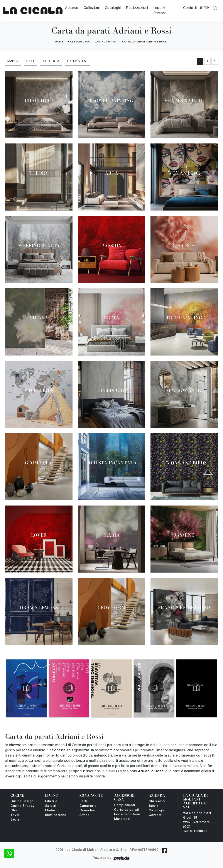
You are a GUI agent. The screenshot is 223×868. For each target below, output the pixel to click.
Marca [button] (13, 61)
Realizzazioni (137, 8)
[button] (213, 689)
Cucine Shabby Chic (22, 808)
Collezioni (92, 8)
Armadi (85, 815)
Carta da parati (106, 42)
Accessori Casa (78, 42)
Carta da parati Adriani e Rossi (145, 42)
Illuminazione (56, 815)
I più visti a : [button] (77, 61)
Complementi (125, 805)
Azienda (72, 8)
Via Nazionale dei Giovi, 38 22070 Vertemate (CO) (197, 820)
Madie (50, 811)
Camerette (88, 806)
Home (59, 42)
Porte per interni (127, 815)
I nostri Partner (160, 10)
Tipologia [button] (51, 61)
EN (207, 7)
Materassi (122, 819)
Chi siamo (157, 801)
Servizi (154, 806)
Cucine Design (22, 801)
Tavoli (15, 815)
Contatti (190, 8)
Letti (83, 801)
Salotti (51, 806)
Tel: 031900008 (195, 832)
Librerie (51, 801)
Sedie (15, 820)
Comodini (87, 811)
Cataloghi (113, 8)
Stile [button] (31, 61)
